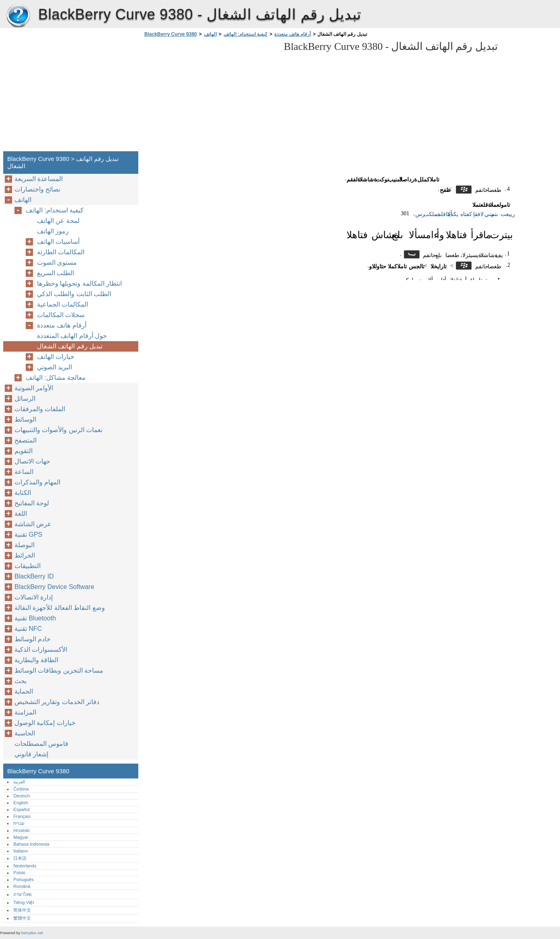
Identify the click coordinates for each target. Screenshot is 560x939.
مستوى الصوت (57, 263)
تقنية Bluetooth (35, 618)
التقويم (24, 451)
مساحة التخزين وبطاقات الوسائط (59, 670)
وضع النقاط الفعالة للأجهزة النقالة (60, 608)
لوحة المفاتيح (32, 503)
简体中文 (22, 910)
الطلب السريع (55, 273)
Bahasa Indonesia (31, 844)
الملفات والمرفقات (40, 409)
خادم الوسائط (33, 639)
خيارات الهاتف (56, 357)
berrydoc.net (32, 933)
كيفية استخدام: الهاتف (246, 34)
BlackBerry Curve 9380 (18, 16)
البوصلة (25, 545)
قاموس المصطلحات (41, 744)
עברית (19, 823)
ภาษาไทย (23, 894)
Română (22, 886)
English (21, 803)
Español (21, 809)
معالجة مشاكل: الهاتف (56, 378)
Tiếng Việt (24, 902)
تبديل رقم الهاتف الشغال (70, 346)
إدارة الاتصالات (34, 597)
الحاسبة (25, 733)
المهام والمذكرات (37, 482)
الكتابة (23, 493)
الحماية (24, 691)
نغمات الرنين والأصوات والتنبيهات (58, 430)
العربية (19, 782)
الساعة (24, 472)
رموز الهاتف (53, 231)
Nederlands (25, 866)
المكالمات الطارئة (61, 252)
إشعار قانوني (31, 754)
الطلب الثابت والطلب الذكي (74, 294)
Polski (19, 873)
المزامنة (25, 712)
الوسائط (25, 419)
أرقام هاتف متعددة (292, 34)
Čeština (21, 789)
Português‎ (24, 879)
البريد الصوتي (54, 367)
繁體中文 (22, 918)
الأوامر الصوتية (34, 388)
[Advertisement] (210, 97)
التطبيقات (28, 566)
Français (22, 816)
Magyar (21, 837)
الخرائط (25, 555)
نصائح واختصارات (37, 189)
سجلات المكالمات (61, 315)
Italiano (21, 851)
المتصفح (26, 440)
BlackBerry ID (34, 576)
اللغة (21, 514)
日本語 (20, 858)
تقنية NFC (28, 629)
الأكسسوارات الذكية (41, 650)
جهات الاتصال (32, 461)
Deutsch (22, 796)
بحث (21, 681)
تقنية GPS (28, 534)
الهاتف (210, 34)
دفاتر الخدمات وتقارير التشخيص (57, 702)
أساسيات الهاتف (58, 242)
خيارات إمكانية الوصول (45, 723)
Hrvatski (21, 830)
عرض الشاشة (33, 524)
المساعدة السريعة (39, 179)
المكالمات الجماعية (63, 304)
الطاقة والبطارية (36, 660)
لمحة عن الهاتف (58, 221)
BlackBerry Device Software (54, 587)
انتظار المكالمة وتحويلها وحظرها (79, 283)
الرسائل (25, 398)
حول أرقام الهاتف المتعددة (72, 336)
